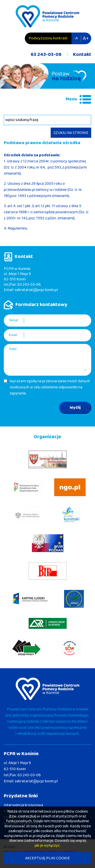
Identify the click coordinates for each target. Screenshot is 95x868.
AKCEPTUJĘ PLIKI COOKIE (48, 858)
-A (76, 38)
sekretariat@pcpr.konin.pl (36, 290)
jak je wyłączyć (47, 846)
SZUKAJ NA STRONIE (71, 133)
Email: (13, 335)
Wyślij (75, 408)
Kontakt (82, 54)
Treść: (13, 349)
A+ (86, 38)
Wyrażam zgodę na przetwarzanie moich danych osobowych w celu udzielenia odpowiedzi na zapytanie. (50, 387)
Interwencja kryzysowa (23, 805)
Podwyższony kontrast (48, 38)
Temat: (14, 320)
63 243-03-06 (46, 54)
